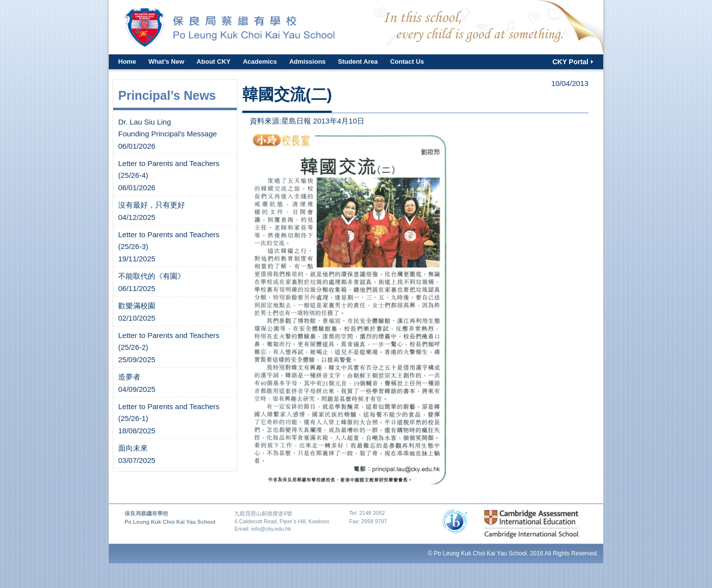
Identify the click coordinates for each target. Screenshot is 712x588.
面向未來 (133, 448)
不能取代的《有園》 (152, 276)
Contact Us (407, 62)
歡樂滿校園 (137, 306)
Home (127, 62)
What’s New (166, 62)
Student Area (358, 62)
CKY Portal (570, 62)
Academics (260, 62)
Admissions (308, 62)
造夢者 (129, 377)
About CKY (214, 62)
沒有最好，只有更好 (152, 205)
